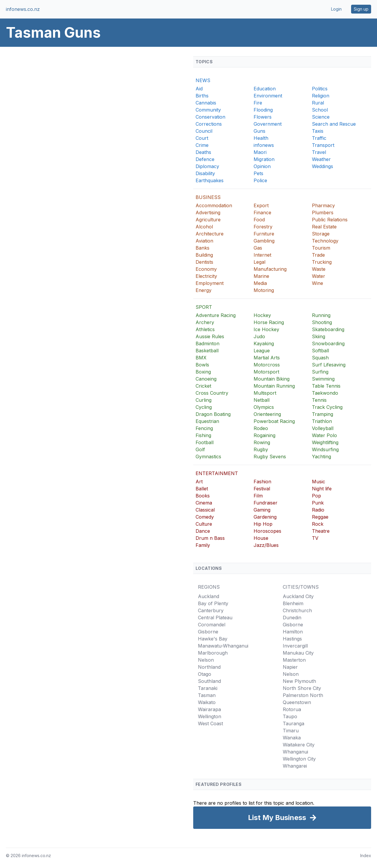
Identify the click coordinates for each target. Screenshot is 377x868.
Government (268, 124)
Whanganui (295, 752)
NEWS (203, 80)
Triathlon (322, 421)
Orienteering (267, 414)
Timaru (291, 731)
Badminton (207, 343)
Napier (290, 667)
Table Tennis (326, 386)
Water (319, 276)
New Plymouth (299, 681)
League (262, 351)
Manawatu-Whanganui (223, 646)
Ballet (202, 489)
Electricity (206, 276)
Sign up (361, 9)
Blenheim (293, 603)
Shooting (322, 322)
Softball (320, 351)
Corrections (209, 124)
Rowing (262, 442)
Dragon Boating (213, 414)
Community (208, 110)
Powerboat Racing (274, 421)
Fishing (203, 435)
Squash (320, 358)
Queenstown (297, 702)
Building (204, 255)
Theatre (321, 531)
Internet (262, 255)
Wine (318, 283)
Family (203, 545)
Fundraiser (266, 503)
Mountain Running (274, 386)
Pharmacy (323, 205)
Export (261, 205)
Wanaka (292, 738)
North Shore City (302, 688)
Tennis (319, 400)
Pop (316, 496)
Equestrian (207, 421)
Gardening (265, 517)
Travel (319, 152)
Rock (318, 524)
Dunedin (292, 618)
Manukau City (298, 653)
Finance (262, 213)
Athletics (205, 329)
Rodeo (261, 428)
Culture (204, 524)
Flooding (263, 110)
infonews (264, 145)
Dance (203, 531)
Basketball (207, 351)
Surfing (320, 372)
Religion (321, 96)
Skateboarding (328, 329)
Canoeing (206, 379)
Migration (264, 159)
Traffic (319, 138)
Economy (206, 269)
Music (319, 482)
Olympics (264, 407)
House (261, 538)
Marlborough (213, 653)
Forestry (263, 227)
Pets (258, 173)
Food (259, 220)
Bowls (202, 365)
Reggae (320, 517)
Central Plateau (215, 618)
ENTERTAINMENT (217, 473)
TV (315, 538)
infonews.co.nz (23, 9)
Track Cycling (327, 407)
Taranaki (208, 688)
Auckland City (298, 596)
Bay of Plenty (213, 603)
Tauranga (294, 723)
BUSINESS (208, 197)
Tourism (321, 248)
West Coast (210, 723)
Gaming (262, 510)
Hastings (292, 639)
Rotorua (292, 709)
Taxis (318, 131)
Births (202, 96)
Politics (320, 89)
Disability (205, 173)
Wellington (210, 716)
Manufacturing (270, 269)
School (320, 110)
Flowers (263, 117)
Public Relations (330, 220)
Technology (325, 241)
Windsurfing (325, 449)
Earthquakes (210, 180)
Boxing (203, 372)
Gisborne (208, 632)
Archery (205, 322)
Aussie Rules (210, 336)
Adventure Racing (216, 315)
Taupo (290, 716)
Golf (200, 449)
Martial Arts (267, 358)
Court (202, 138)
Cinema (204, 503)
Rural (318, 103)
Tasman (207, 695)
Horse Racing (269, 322)
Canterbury (211, 610)
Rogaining (264, 435)
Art (199, 482)
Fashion (262, 482)
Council (204, 131)
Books (203, 496)
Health (261, 138)
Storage (321, 234)
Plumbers (323, 213)
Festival (262, 489)
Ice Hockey (266, 329)
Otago (205, 674)
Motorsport (266, 372)
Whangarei (295, 766)
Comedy (205, 517)
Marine (261, 276)
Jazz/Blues (266, 545)
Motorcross (267, 365)
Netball (262, 400)
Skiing (319, 336)
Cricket (203, 386)
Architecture (210, 234)
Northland (209, 667)
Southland (209, 681)
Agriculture (208, 220)
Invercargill (295, 646)
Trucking (322, 262)
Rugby (261, 449)
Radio (318, 510)
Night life (322, 489)
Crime (202, 145)
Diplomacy (207, 166)
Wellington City (299, 759)
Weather (321, 159)
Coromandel (212, 625)
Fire (258, 103)
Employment (210, 283)
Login (336, 9)
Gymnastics (208, 457)
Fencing (204, 428)
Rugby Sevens (270, 457)
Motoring (264, 290)
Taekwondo (325, 393)
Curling (204, 400)
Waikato (207, 702)
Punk (318, 503)
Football (205, 442)
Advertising (208, 213)
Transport (323, 145)
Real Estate (324, 227)
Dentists (204, 262)
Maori (260, 152)
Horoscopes (267, 531)
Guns (259, 131)
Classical (205, 510)
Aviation (204, 241)
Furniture (264, 234)
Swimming (323, 379)
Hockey (262, 315)
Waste (319, 269)
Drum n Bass (210, 538)
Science (321, 117)
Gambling (264, 241)
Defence (205, 159)
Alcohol (204, 227)
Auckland (209, 596)
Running (321, 315)
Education (265, 89)
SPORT (204, 307)
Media (260, 283)
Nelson (206, 660)
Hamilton (293, 632)
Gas (258, 248)
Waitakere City (299, 745)
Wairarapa (209, 709)
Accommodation (214, 205)
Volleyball (323, 428)
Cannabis (206, 103)
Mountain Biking (272, 379)
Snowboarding (328, 343)
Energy (204, 290)
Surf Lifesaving (329, 365)
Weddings (323, 166)
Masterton (294, 660)
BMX (201, 358)
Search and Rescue (334, 124)
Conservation (210, 117)
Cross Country (212, 393)
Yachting (321, 457)
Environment (268, 96)
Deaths (203, 152)
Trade (318, 255)
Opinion (262, 166)
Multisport (265, 393)
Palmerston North (303, 695)
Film (258, 496)
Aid (199, 89)
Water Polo (324, 435)
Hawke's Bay (213, 639)
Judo (259, 336)
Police (260, 180)
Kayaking (264, 343)
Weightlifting (325, 442)
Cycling (204, 407)
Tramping (323, 414)
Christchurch (297, 610)
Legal (259, 262)
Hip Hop (263, 524)
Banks (202, 248)
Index (366, 855)
